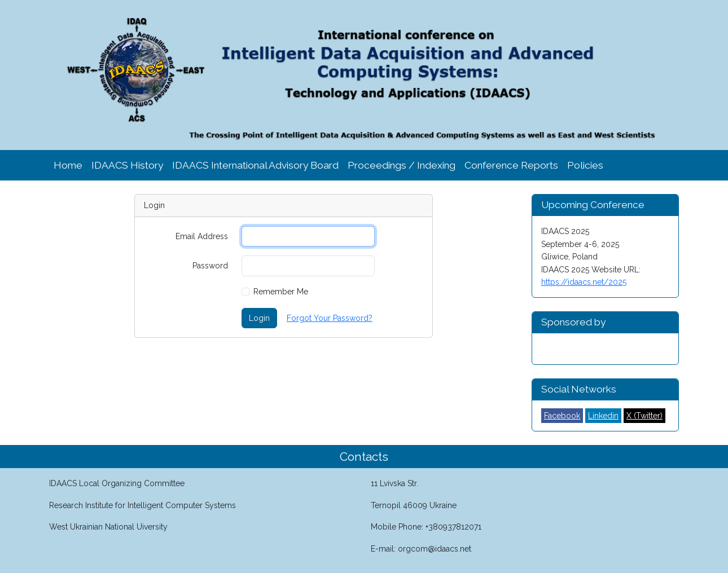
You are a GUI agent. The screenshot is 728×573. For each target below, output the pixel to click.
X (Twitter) (644, 416)
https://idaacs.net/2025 (584, 282)
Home (68, 165)
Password (210, 266)
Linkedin (603, 416)
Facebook (562, 416)
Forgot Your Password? (330, 318)
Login (259, 318)
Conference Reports (511, 165)
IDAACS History (127, 165)
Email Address (202, 236)
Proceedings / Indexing (402, 165)
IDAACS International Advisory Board (255, 165)
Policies (585, 165)
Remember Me (281, 292)
